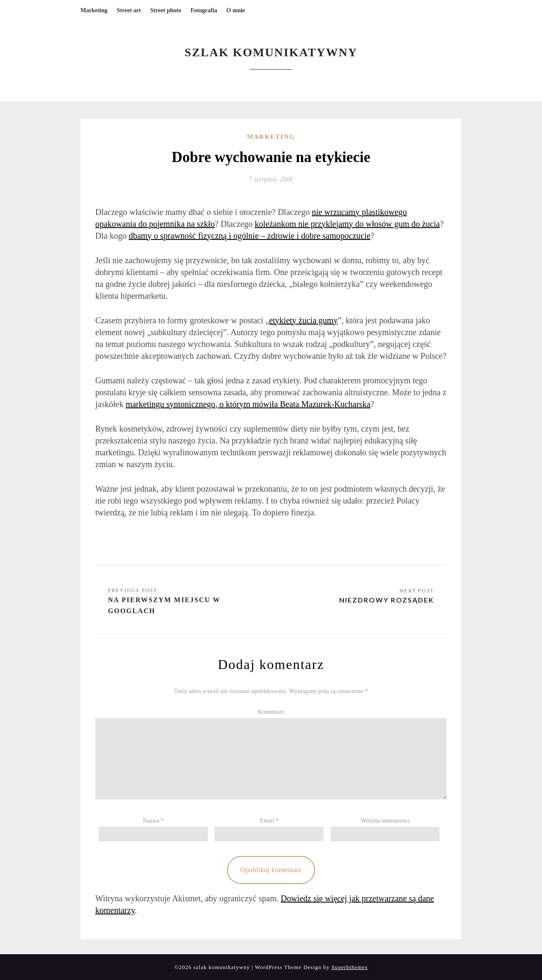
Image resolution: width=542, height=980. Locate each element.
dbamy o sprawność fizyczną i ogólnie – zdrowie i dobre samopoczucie (250, 236)
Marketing (94, 10)
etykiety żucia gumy (303, 320)
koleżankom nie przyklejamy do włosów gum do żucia (347, 224)
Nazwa (153, 821)
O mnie (236, 10)
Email (269, 821)
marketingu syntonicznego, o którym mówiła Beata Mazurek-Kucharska (248, 404)
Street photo (166, 10)
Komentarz (271, 712)
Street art (129, 10)
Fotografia (204, 10)
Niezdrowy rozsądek (387, 600)
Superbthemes (350, 967)
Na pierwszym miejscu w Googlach (164, 605)
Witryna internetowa (385, 821)
